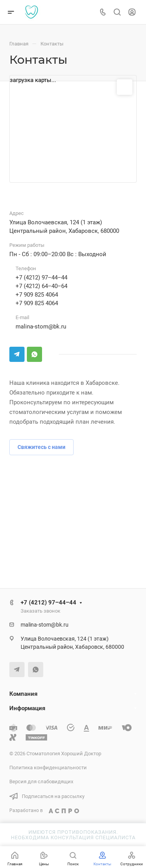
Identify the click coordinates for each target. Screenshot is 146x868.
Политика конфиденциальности (48, 768)
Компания (23, 694)
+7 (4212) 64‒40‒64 (41, 286)
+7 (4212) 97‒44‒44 (41, 278)
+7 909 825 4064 (37, 295)
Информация (27, 708)
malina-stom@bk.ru (41, 327)
